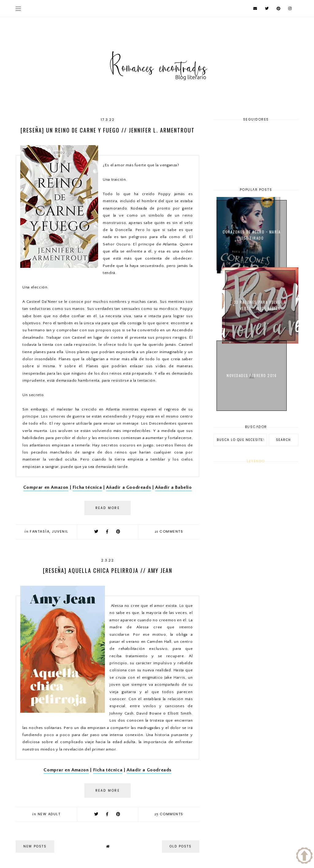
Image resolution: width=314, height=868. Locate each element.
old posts (181, 846)
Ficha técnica (87, 487)
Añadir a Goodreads (128, 487)
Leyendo (256, 461)
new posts (35, 846)
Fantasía (40, 531)
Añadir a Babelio (174, 487)
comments (169, 531)
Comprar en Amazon (46, 487)
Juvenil (60, 531)
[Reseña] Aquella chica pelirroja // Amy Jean (108, 570)
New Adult (49, 814)
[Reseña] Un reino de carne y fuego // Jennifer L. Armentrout (108, 130)
